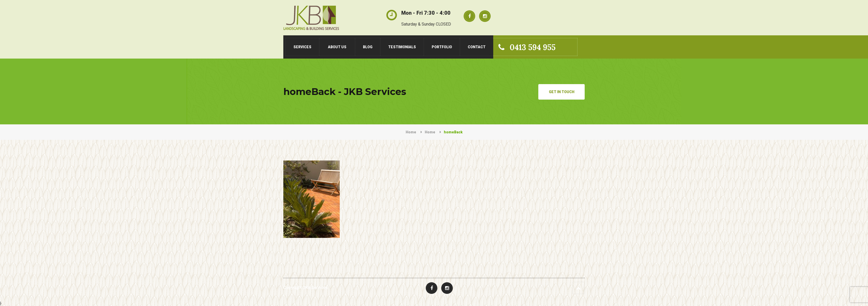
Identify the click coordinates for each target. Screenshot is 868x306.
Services (302, 47)
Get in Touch (562, 92)
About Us (337, 47)
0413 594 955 (527, 47)
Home (411, 132)
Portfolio (442, 47)
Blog (368, 47)
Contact (477, 47)
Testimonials (402, 47)
